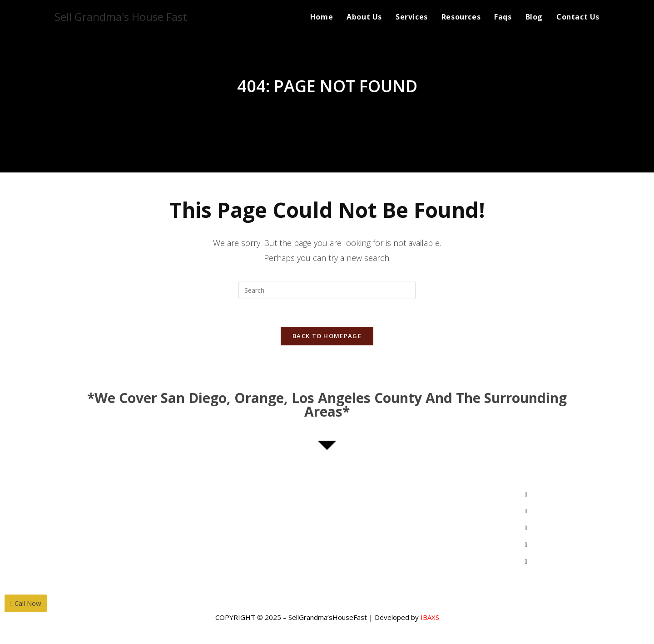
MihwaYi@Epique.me (128, 512)
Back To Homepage (327, 336)
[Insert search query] (327, 290)
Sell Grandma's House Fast (121, 17)
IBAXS (430, 617)
